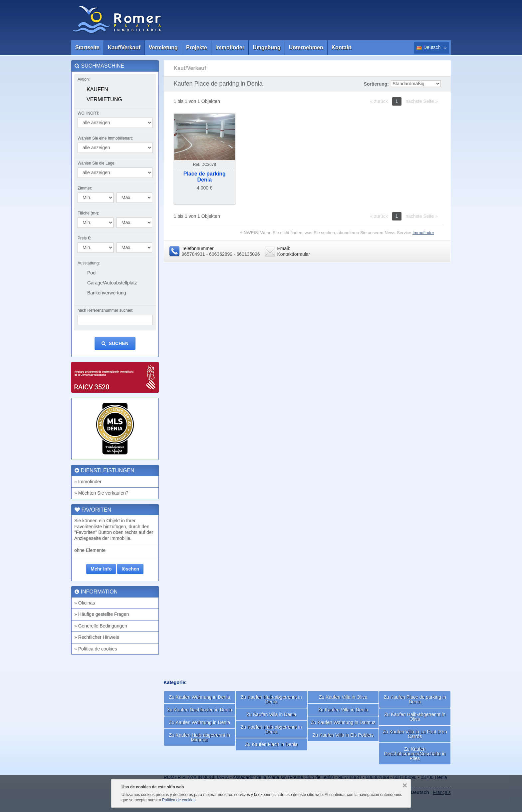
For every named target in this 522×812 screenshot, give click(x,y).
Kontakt (342, 47)
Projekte (197, 47)
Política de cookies (179, 800)
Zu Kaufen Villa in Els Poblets (343, 735)
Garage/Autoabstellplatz (112, 283)
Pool (92, 273)
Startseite (87, 47)
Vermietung (163, 47)
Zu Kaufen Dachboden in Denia (200, 710)
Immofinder (230, 47)
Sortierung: (376, 84)
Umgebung (267, 47)
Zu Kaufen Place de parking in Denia (415, 699)
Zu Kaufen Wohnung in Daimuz (343, 722)
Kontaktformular (294, 254)
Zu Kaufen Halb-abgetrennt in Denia (271, 699)
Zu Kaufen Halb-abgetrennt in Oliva (415, 717)
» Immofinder (88, 482)
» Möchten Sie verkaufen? (101, 493)
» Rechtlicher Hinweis (97, 637)
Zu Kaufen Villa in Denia (271, 714)
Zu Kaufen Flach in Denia (271, 744)
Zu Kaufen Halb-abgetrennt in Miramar (199, 737)
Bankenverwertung (107, 293)
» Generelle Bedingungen (101, 626)
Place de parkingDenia (205, 177)
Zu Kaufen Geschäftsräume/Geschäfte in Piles (415, 754)
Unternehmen (306, 47)
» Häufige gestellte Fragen (102, 614)
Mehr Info (101, 569)
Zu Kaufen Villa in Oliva (343, 697)
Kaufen (97, 89)
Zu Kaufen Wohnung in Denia (200, 697)
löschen (130, 569)
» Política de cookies (96, 649)
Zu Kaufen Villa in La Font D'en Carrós (415, 734)
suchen (115, 344)
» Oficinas (85, 603)
